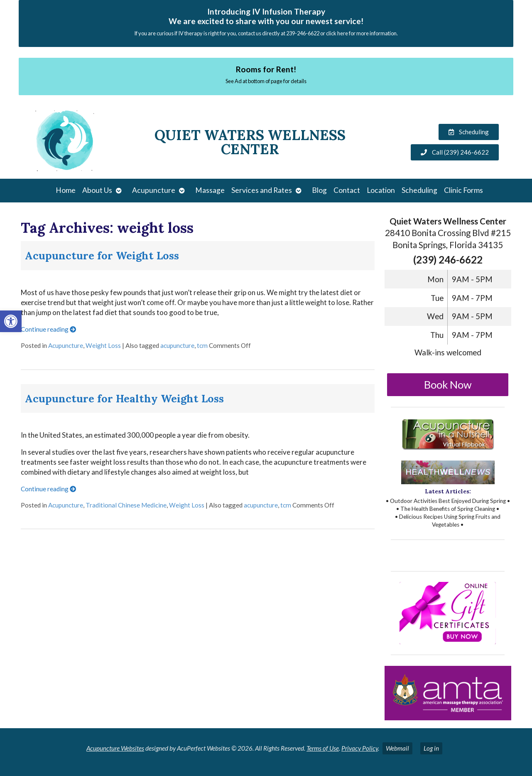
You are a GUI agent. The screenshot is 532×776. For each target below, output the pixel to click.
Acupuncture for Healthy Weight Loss (124, 398)
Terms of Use (323, 748)
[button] (11, 321)
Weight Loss (103, 345)
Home (66, 190)
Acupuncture (154, 190)
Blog (319, 190)
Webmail (397, 748)
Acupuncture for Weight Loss (102, 255)
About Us (97, 190)
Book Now (448, 384)
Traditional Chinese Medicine (126, 505)
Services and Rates (262, 190)
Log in (431, 748)
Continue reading (48, 329)
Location (381, 190)
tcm (202, 345)
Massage (210, 190)
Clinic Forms (463, 190)
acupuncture (177, 345)
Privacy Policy (360, 748)
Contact (347, 190)
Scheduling (419, 190)
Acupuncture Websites (115, 748)
